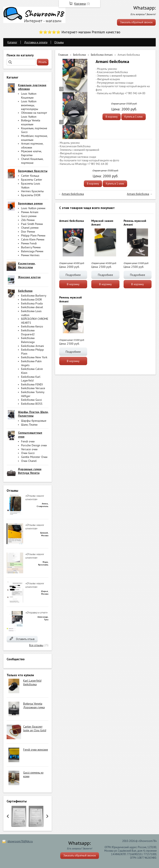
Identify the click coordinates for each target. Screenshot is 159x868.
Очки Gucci (28, 453)
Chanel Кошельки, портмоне (32, 161)
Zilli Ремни (28, 220)
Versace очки (29, 449)
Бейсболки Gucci (31, 400)
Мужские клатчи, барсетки (31, 153)
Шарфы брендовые (34, 421)
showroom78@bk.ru (20, 841)
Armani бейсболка (73, 194)
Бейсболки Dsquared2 (28, 332)
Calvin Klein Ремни (33, 239)
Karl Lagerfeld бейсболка (32, 682)
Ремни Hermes (30, 255)
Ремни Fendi (29, 243)
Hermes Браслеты (32, 191)
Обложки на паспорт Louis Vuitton (34, 115)
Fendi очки (28, 441)
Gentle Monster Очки (34, 457)
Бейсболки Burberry (34, 296)
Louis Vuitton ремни (33, 208)
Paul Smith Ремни (32, 224)
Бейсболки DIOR (31, 299)
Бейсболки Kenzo (32, 326)
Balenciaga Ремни (32, 251)
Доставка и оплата (36, 42)
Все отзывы (36, 645)
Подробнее (73, 275)
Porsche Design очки (34, 445)
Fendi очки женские (36, 750)
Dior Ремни (28, 232)
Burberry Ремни (31, 247)
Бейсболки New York (34, 357)
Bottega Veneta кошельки (31, 122)
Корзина (80, 4)
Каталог (12, 42)
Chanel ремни (30, 228)
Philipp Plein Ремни (33, 235)
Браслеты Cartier (32, 180)
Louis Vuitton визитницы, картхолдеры (30, 105)
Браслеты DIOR (31, 195)
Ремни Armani (30, 212)
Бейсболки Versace (33, 388)
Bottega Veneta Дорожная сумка (34, 705)
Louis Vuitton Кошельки (29, 96)
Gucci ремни (29, 216)
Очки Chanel (29, 461)
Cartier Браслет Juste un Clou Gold (35, 728)
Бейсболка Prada (32, 303)
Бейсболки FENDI (32, 384)
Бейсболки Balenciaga (28, 340)
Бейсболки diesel (32, 307)
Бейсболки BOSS (32, 404)
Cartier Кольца (30, 176)
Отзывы (59, 42)
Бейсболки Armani (33, 346)
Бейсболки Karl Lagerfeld (31, 379)
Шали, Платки (29, 425)
